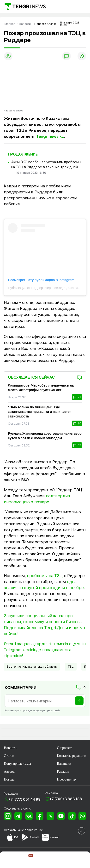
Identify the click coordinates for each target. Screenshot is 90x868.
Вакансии (64, 764)
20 (77, 423)
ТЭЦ (71, 667)
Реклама (63, 771)
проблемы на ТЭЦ (45, 576)
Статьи (9, 756)
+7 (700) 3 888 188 (66, 799)
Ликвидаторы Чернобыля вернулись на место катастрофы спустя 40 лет (41, 388)
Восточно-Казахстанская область (32, 667)
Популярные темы (17, 764)
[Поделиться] (82, 56)
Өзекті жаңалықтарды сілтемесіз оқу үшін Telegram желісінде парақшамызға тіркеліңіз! (45, 650)
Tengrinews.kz (50, 136)
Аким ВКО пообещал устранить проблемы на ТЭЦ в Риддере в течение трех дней (46, 165)
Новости (10, 748)
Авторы (10, 771)
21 (77, 397)
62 (77, 445)
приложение (34, 830)
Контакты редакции (72, 756)
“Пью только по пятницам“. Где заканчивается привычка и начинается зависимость (40, 412)
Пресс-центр (66, 779)
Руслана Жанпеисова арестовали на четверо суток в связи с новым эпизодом (45, 436)
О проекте (64, 748)
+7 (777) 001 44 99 (24, 799)
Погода (9, 779)
